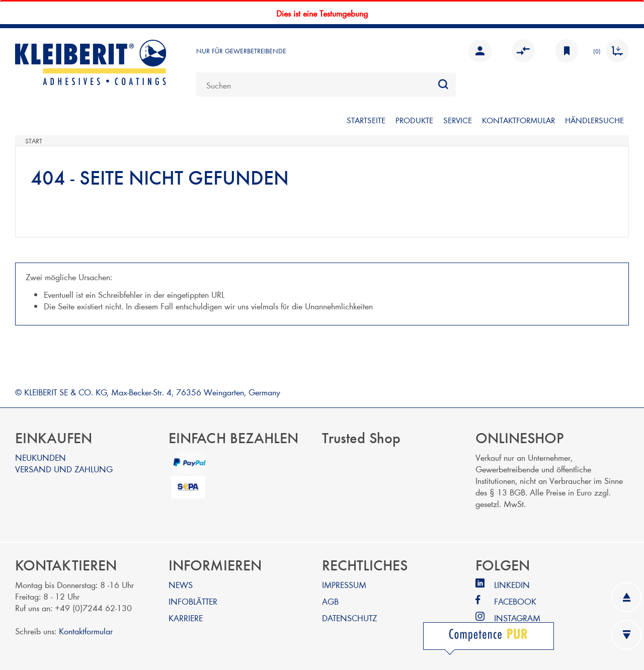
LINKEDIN (512, 584)
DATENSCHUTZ (349, 617)
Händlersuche (594, 120)
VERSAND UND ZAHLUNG (64, 469)
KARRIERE (186, 617)
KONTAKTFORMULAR (518, 120)
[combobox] (326, 85)
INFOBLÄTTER (193, 601)
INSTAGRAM (517, 617)
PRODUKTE (414, 120)
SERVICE (458, 120)
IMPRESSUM (344, 584)
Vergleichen (523, 51)
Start (34, 141)
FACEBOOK (515, 601)
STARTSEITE (366, 120)
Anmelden (480, 51)
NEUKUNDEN (41, 457)
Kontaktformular (86, 631)
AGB (330, 601)
